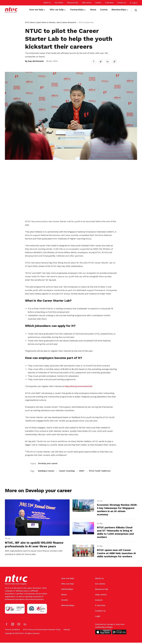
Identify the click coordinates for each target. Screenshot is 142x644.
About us (47, 3)
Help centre (87, 3)
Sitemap (67, 631)
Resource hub (73, 3)
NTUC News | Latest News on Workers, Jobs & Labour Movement (51, 22)
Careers (98, 3)
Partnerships (67, 590)
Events (65, 601)
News (64, 596)
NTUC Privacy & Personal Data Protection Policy (42, 631)
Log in (133, 3)
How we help (68, 580)
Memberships (68, 607)
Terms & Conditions (12, 631)
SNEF (82, 470)
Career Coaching (67, 470)
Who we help (68, 585)
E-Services (109, 3)
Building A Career (46, 470)
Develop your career (48, 463)
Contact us (122, 3)
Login (98, 618)
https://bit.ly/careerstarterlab (78, 386)
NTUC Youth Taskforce (100, 470)
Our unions (59, 3)
